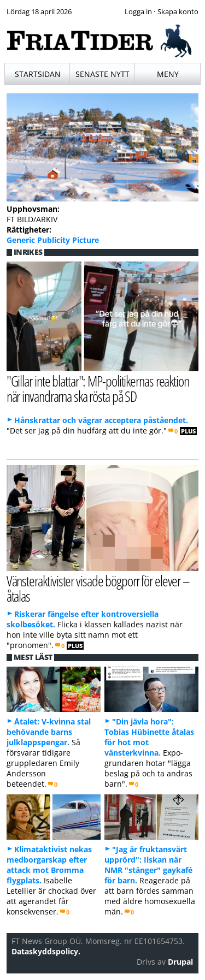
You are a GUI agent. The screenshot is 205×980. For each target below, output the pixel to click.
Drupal (180, 962)
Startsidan (38, 74)
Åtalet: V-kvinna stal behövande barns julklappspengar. (49, 732)
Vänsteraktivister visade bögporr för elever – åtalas (98, 589)
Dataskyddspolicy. (46, 951)
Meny (168, 74)
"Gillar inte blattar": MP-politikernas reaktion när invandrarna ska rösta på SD (98, 389)
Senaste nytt (102, 74)
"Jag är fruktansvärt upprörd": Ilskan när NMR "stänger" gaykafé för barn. (148, 865)
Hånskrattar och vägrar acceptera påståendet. (101, 420)
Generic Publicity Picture (53, 240)
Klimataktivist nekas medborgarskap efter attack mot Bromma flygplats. (49, 865)
